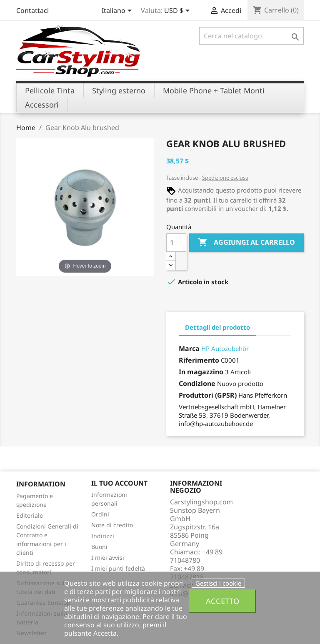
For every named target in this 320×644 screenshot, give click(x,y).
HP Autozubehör (225, 348)
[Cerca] (251, 36)
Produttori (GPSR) (208, 395)
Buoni (99, 547)
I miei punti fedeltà (118, 568)
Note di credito (112, 525)
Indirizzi (103, 536)
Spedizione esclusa (225, 178)
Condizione (197, 383)
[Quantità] (176, 243)
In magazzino (201, 372)
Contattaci (32, 10)
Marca (189, 348)
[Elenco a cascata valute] (178, 11)
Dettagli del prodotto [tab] (217, 327)
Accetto (222, 601)
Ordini (100, 514)
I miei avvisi (108, 558)
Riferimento (199, 360)
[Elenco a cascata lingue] (118, 11)
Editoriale (30, 515)
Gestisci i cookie (218, 583)
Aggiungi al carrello (246, 243)
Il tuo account (119, 483)
